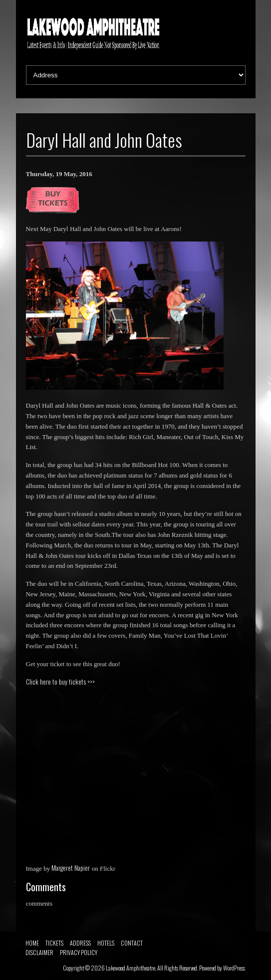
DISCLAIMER (39, 952)
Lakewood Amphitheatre (131, 968)
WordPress (234, 968)
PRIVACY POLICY (79, 952)
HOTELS (106, 943)
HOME (32, 943)
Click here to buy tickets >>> (60, 682)
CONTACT (132, 943)
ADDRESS (80, 943)
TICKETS (54, 943)
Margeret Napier (71, 868)
